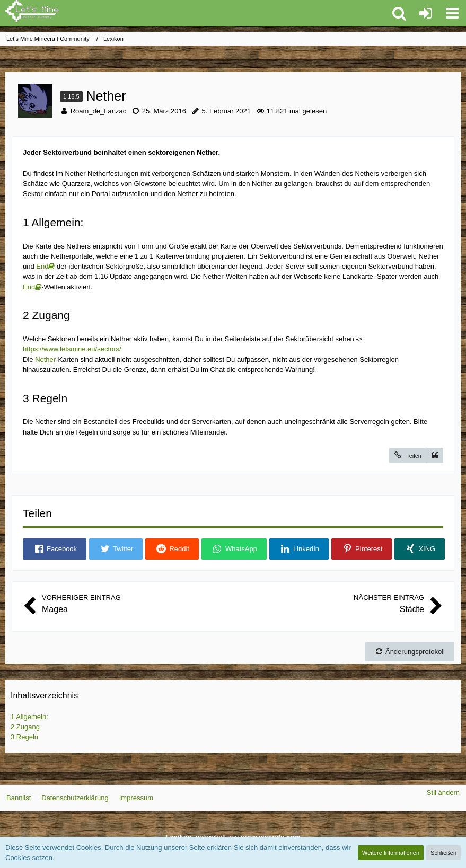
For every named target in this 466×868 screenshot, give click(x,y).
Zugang (25, 727)
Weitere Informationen (391, 853)
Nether (45, 360)
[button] (452, 13)
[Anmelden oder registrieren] (426, 13)
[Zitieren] (435, 455)
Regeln (24, 737)
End (42, 266)
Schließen (443, 853)
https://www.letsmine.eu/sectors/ (72, 349)
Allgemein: (29, 717)
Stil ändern (443, 792)
